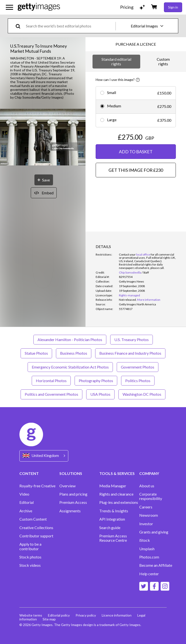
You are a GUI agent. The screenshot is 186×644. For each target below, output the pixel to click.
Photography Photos (96, 381)
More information (149, 300)
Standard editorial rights (116, 61)
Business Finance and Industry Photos (130, 353)
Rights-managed (129, 295)
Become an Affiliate (156, 565)
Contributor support (36, 536)
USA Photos (100, 394)
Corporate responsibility (151, 496)
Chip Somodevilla (130, 272)
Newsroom (149, 515)
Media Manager (113, 486)
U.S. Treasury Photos (132, 339)
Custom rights (163, 61)
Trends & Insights (114, 511)
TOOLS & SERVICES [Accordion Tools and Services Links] (117, 473)
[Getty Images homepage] (39, 7)
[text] (70, 26)
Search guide (110, 528)
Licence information (117, 615)
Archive (26, 511)
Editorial (27, 502)
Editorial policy (59, 615)
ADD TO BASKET (136, 152)
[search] (20, 26)
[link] (128, 300)
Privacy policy (86, 615)
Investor (146, 524)
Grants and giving (154, 532)
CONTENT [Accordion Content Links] (29, 473)
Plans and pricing (73, 494)
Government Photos (138, 367)
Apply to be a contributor (30, 546)
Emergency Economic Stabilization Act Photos (70, 367)
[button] (43, 138)
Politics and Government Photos (51, 394)
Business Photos (74, 353)
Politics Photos (138, 381)
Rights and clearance (116, 494)
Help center (149, 574)
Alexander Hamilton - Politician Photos (70, 339)
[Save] (44, 180)
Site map (49, 619)
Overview (67, 486)
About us (147, 486)
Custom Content (33, 519)
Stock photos (30, 557)
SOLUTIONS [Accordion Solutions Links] (71, 473)
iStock (145, 540)
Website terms (31, 615)
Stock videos (30, 565)
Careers (146, 507)
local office (143, 254)
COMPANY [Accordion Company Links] (149, 473)
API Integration (112, 519)
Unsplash (147, 549)
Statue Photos (36, 353)
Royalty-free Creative (37, 486)
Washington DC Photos (142, 394)
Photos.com (149, 557)
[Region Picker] (44, 456)
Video (24, 494)
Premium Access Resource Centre (113, 538)
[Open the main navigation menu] (9, 7)
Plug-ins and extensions (119, 502)
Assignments (70, 511)
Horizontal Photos (51, 381)
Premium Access (73, 502)
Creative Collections (36, 528)
